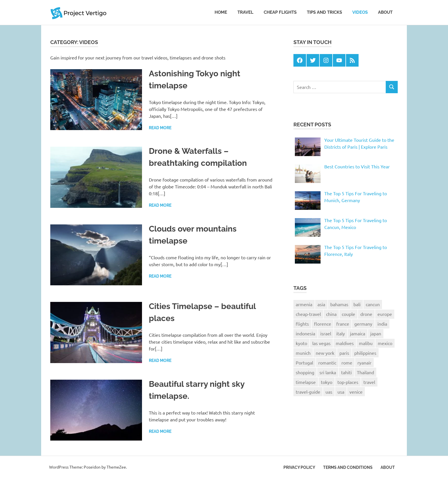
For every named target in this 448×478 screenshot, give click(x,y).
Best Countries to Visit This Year (357, 166)
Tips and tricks (324, 12)
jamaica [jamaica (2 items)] (358, 333)
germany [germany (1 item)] (363, 324)
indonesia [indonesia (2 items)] (305, 333)
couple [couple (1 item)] (348, 314)
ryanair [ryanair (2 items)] (364, 363)
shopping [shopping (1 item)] (305, 372)
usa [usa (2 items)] (341, 392)
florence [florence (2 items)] (323, 324)
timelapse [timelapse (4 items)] (306, 382)
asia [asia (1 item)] (321, 304)
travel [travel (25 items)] (369, 382)
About (385, 12)
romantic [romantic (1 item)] (327, 363)
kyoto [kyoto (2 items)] (301, 343)
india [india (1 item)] (382, 324)
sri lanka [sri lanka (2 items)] (328, 372)
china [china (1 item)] (331, 314)
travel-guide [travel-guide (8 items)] (308, 392)
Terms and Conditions (348, 467)
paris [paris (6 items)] (344, 353)
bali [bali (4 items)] (357, 304)
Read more (160, 128)
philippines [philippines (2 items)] (365, 353)
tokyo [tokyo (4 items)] (327, 382)
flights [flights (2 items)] (302, 324)
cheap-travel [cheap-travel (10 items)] (308, 314)
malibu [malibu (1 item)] (366, 343)
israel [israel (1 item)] (326, 333)
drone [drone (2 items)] (366, 314)
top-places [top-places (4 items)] (348, 382)
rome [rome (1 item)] (347, 363)
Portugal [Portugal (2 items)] (304, 363)
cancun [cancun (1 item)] (373, 304)
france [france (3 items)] (343, 324)
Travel (245, 12)
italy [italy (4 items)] (341, 333)
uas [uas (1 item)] (329, 392)
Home (221, 12)
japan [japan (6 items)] (376, 333)
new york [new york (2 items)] (325, 353)
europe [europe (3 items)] (385, 314)
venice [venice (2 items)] (356, 392)
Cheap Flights (280, 12)
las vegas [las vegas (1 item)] (321, 343)
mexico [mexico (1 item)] (385, 343)
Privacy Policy (299, 467)
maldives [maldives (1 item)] (345, 343)
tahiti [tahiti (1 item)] (346, 372)
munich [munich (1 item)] (303, 353)
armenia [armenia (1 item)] (304, 304)
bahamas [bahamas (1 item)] (339, 304)
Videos (360, 12)
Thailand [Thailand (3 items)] (365, 372)
